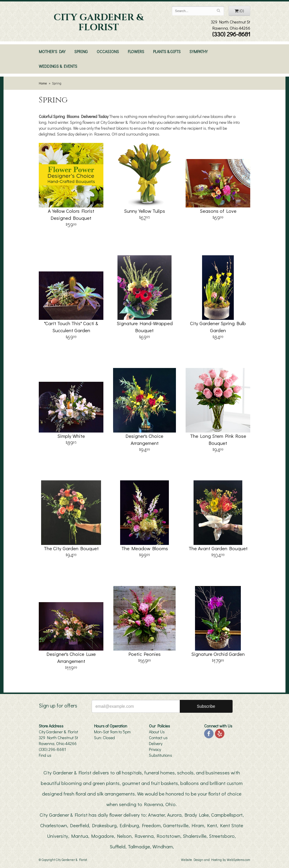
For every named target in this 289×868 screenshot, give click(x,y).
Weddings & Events (58, 66)
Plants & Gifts (167, 51)
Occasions (108, 51)
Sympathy (199, 51)
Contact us (158, 738)
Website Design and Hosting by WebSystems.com (216, 860)
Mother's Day (52, 51)
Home (43, 83)
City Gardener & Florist (99, 23)
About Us (157, 732)
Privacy (155, 749)
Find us (45, 755)
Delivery (156, 743)
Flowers (136, 51)
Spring (81, 51)
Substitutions (161, 755)
